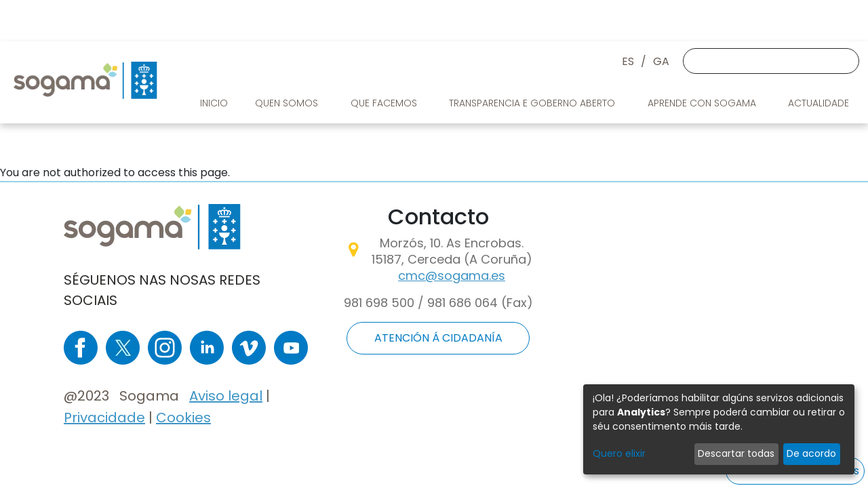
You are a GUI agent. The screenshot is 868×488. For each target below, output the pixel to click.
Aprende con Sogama (703, 103)
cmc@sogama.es (452, 276)
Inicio (214, 103)
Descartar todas (736, 453)
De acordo (811, 453)
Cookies (183, 418)
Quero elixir (619, 453)
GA (661, 61)
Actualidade (820, 103)
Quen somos (288, 103)
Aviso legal (226, 396)
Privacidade (104, 418)
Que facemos (385, 103)
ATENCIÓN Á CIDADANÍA (438, 338)
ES (628, 61)
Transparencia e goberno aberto (533, 103)
